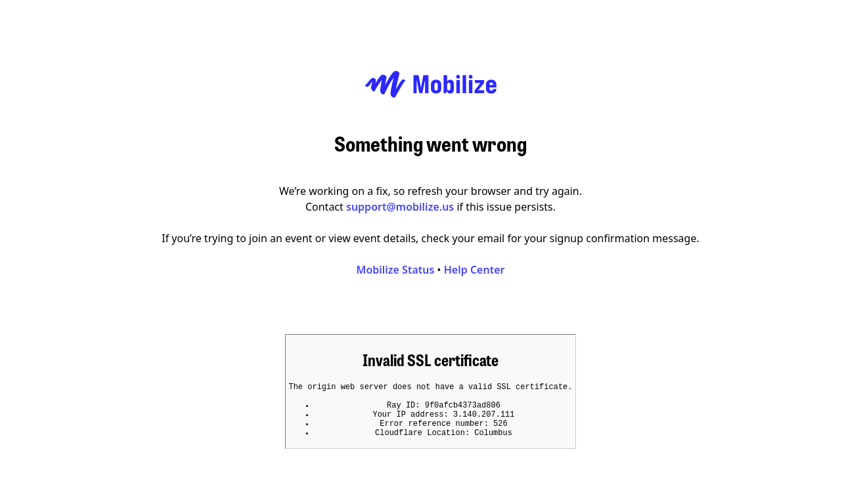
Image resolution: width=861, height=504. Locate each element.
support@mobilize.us (400, 203)
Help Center (475, 266)
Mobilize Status (396, 266)
